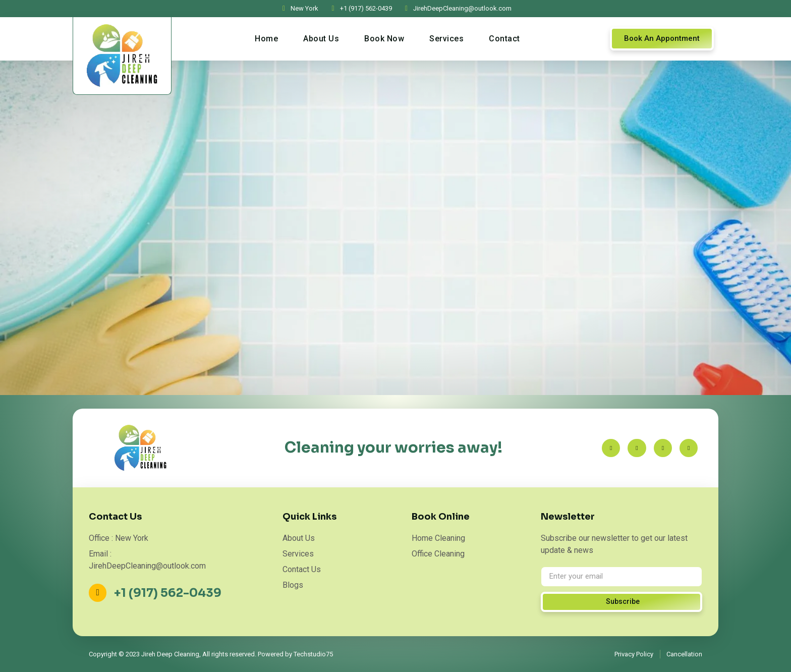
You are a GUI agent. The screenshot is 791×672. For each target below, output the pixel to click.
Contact (504, 39)
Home (266, 39)
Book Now (384, 39)
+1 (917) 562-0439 (170, 593)
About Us (321, 39)
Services (446, 39)
